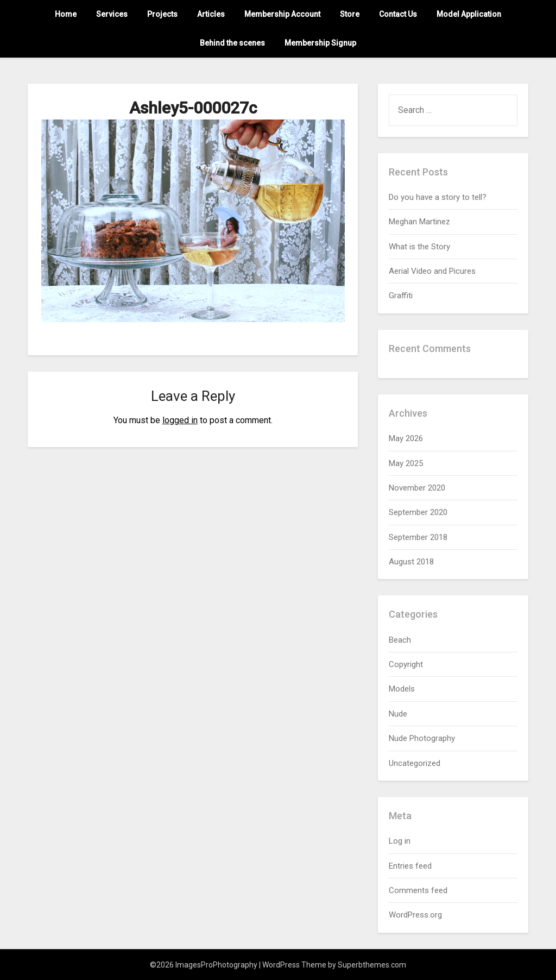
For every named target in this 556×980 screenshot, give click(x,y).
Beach (400, 640)
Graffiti (401, 296)
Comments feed (418, 890)
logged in (180, 420)
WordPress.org (415, 915)
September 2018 (418, 537)
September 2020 (418, 512)
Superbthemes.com (372, 965)
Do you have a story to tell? (438, 197)
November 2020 (417, 488)
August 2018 (411, 562)
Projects (162, 14)
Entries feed (410, 866)
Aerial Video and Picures (432, 271)
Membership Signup (320, 43)
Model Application (469, 14)
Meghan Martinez (419, 222)
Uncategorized (415, 763)
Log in (400, 841)
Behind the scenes (232, 43)
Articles (211, 14)
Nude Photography (422, 738)
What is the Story (419, 247)
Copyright (406, 664)
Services (112, 14)
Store (350, 14)
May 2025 (406, 463)
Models (402, 689)
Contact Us (398, 14)
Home (66, 14)
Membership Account (282, 14)
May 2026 (406, 438)
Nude (398, 714)
